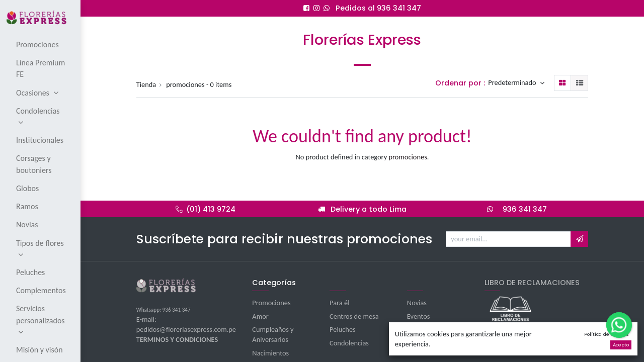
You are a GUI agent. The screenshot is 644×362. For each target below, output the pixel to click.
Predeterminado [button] (513, 83)
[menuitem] (41, 44)
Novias (417, 303)
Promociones (271, 303)
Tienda (146, 84)
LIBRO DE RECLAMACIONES (532, 283)
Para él (339, 303)
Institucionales (428, 329)
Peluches (343, 329)
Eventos (419, 316)
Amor (260, 316)
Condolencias (349, 343)
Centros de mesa (354, 316)
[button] (579, 239)
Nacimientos (270, 353)
